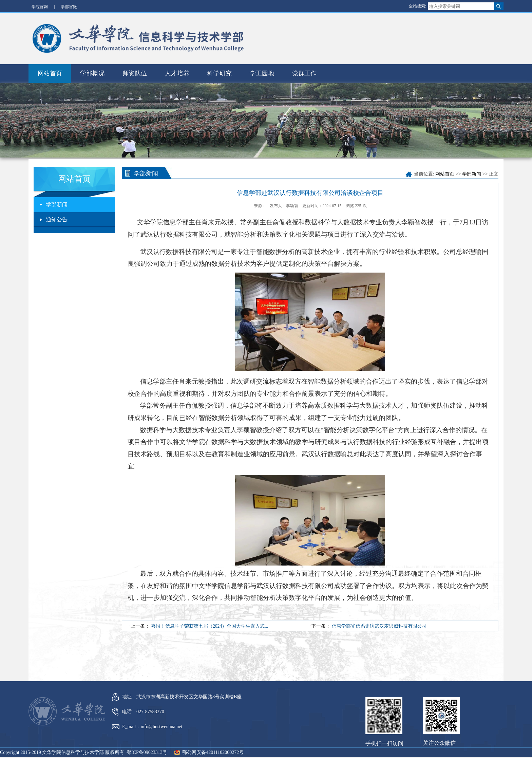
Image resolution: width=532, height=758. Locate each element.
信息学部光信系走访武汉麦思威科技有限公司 (379, 620)
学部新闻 (57, 198)
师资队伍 (135, 67)
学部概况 (92, 67)
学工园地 (262, 67)
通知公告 (57, 213)
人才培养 (177, 67)
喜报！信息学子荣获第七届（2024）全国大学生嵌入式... (210, 620)
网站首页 (50, 67)
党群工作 (304, 67)
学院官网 (40, 7)
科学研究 (220, 67)
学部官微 (69, 7)
